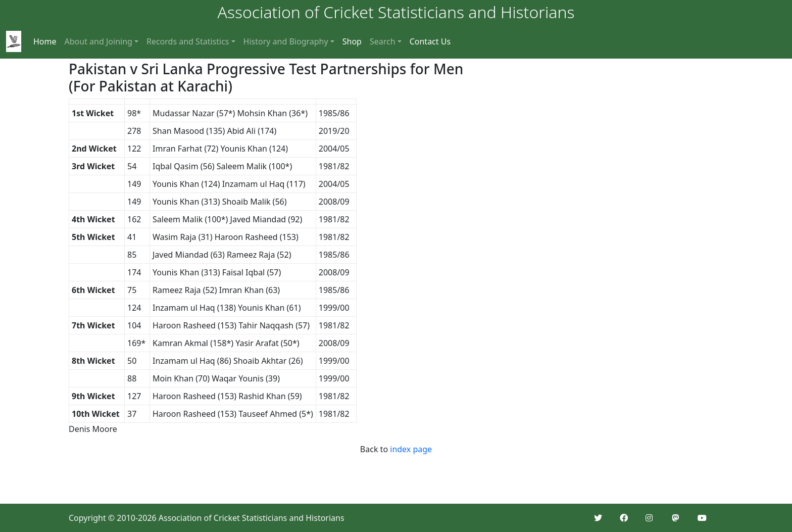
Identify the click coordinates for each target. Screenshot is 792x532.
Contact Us (430, 41)
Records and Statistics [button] (188, 41)
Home (45, 41)
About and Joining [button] (98, 41)
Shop (352, 41)
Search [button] (383, 41)
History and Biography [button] (286, 41)
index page (411, 449)
